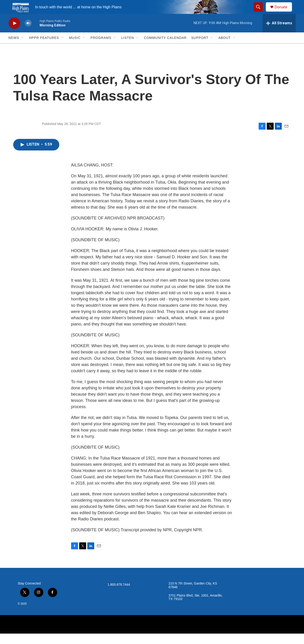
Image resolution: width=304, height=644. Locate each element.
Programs (101, 48)
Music (75, 48)
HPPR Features (44, 48)
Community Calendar (165, 48)
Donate (284, 12)
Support (200, 48)
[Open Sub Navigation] (23, 48)
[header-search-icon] (260, 12)
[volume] (28, 34)
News (14, 48)
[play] (14, 34)
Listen (128, 48)
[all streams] (279, 34)
